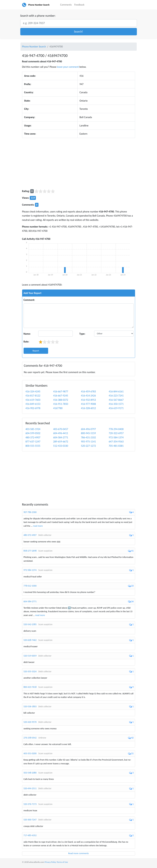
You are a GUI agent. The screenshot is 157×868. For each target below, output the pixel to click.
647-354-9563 (116, 442)
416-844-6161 (116, 391)
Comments (66, 5)
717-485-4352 (30, 835)
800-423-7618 (30, 687)
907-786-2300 (30, 512)
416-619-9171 (116, 408)
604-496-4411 (61, 433)
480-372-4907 (33, 437)
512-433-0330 (61, 446)
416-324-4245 (33, 391)
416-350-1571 (116, 404)
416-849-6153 (33, 404)
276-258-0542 (30, 738)
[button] (79, 32)
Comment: (29, 300)
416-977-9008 (88, 404)
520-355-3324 (30, 671)
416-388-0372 (61, 400)
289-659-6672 (61, 442)
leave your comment (68, 67)
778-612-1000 (30, 586)
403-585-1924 (33, 429)
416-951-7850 (61, 404)
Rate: (26, 342)
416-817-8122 (33, 396)
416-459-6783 (88, 391)
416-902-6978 (33, 408)
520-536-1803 (30, 706)
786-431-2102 (88, 437)
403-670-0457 (61, 429)
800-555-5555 (33, 446)
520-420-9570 (30, 722)
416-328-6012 (88, 408)
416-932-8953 (88, 400)
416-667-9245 (61, 396)
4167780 (58, 408)
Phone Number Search (39, 5)
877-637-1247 (33, 442)
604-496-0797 (88, 429)
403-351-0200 (30, 753)
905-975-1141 (88, 442)
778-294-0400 (116, 429)
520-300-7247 (30, 820)
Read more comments (78, 853)
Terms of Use (62, 862)
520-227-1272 (88, 446)
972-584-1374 (116, 437)
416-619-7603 (33, 400)
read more (38, 526)
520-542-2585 (30, 624)
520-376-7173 (30, 804)
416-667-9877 (61, 391)
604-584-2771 (61, 437)
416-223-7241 (116, 396)
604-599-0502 (33, 433)
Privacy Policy (50, 862)
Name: (27, 334)
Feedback (79, 5)
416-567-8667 (116, 400)
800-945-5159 (88, 433)
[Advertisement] (79, 164)
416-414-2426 (88, 396)
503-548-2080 (30, 773)
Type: (82, 334)
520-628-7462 (30, 640)
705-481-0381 (116, 446)
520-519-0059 (30, 656)
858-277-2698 (30, 551)
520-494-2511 (30, 788)
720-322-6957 (116, 433)
